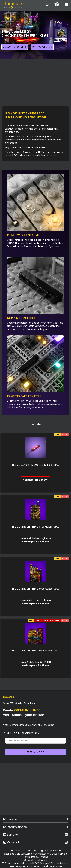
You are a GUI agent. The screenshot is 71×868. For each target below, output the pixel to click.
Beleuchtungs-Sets (15, 47)
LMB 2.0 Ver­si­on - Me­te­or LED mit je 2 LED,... (35, 465)
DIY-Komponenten (42, 47)
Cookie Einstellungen (36, 860)
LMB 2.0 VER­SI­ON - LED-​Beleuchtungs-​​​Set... (35, 527)
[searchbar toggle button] (47, 5)
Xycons (44, 857)
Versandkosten (52, 851)
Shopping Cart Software (17, 854)
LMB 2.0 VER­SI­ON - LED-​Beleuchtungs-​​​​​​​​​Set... (35, 589)
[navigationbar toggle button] (66, 5)
